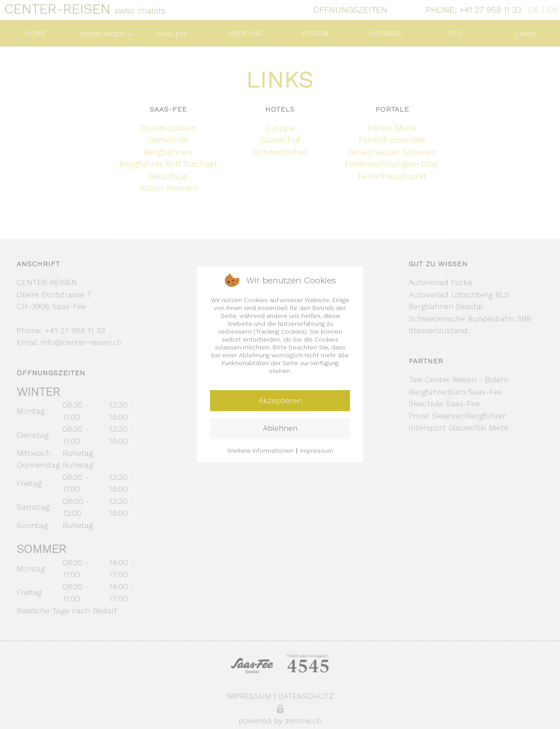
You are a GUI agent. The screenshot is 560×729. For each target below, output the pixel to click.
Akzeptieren (280, 400)
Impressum (317, 451)
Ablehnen (280, 428)
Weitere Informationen (260, 451)
